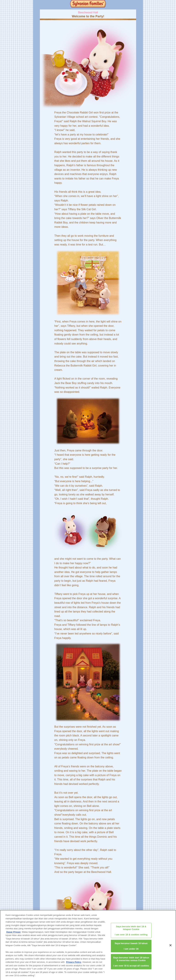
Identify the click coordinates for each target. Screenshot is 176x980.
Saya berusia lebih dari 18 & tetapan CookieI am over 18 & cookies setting (131, 932)
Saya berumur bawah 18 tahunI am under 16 (131, 948)
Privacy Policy (74, 964)
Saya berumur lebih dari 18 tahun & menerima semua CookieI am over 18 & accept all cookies (131, 963)
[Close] (170, 947)
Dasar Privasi (13, 933)
